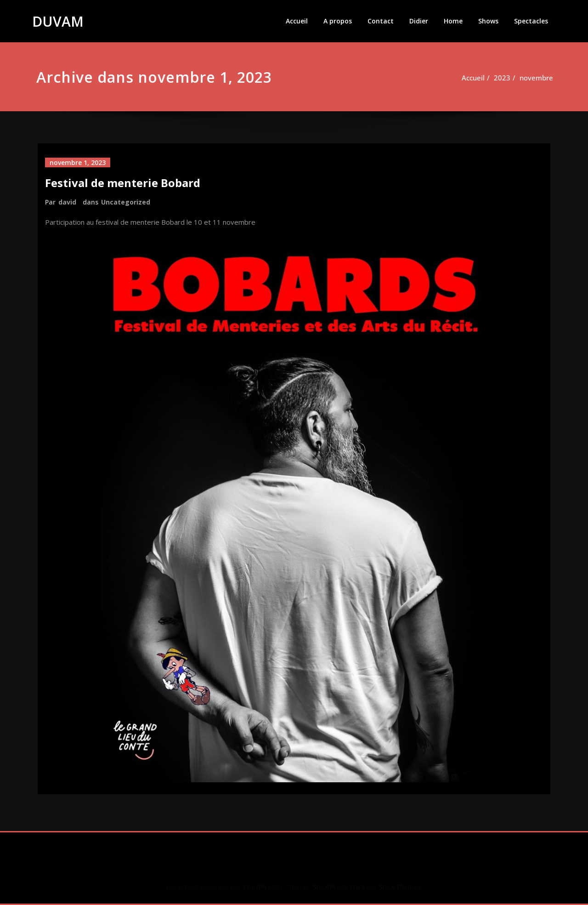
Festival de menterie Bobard (123, 183)
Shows (488, 21)
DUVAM (58, 21)
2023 (500, 78)
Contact (381, 21)
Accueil (297, 21)
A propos (338, 21)
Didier (419, 21)
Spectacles (531, 21)
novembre (534, 78)
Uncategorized (126, 202)
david (67, 202)
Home (453, 21)
